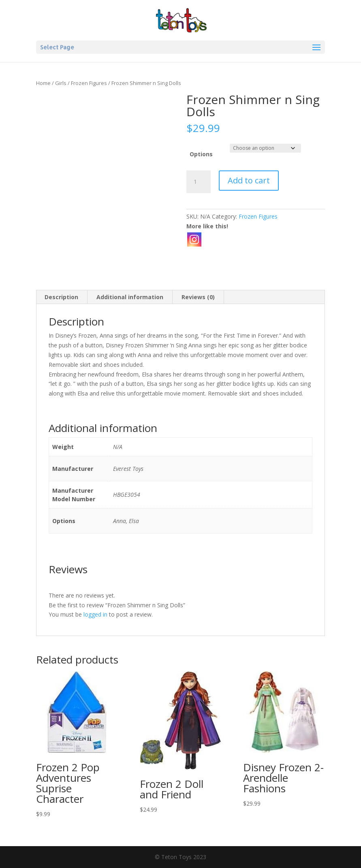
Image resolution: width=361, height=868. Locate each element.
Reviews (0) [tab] (198, 297)
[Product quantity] (199, 182)
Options (201, 154)
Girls (61, 83)
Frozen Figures (89, 83)
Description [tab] (61, 297)
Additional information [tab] (130, 297)
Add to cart (249, 180)
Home (43, 83)
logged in (95, 614)
